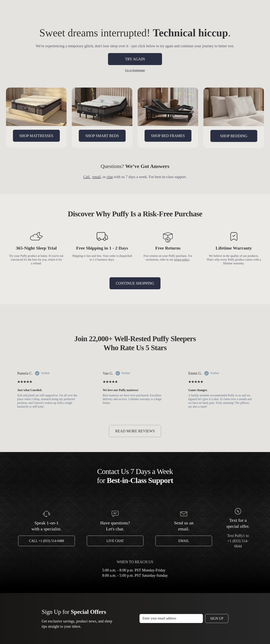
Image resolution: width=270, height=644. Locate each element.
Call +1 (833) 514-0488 (47, 541)
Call (87, 177)
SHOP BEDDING (234, 136)
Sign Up (217, 619)
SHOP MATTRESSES (36, 136)
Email (184, 541)
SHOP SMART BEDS (102, 136)
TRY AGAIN (135, 59)
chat (110, 177)
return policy (182, 260)
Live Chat (115, 541)
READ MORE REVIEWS (135, 431)
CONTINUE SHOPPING (135, 283)
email (97, 177)
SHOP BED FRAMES (168, 136)
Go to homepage (135, 70)
